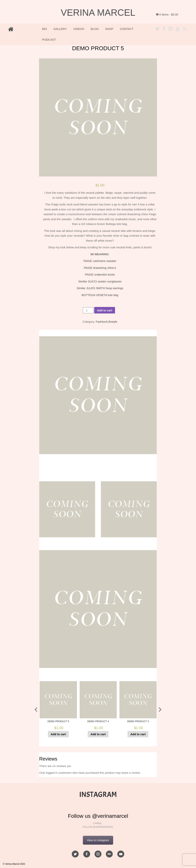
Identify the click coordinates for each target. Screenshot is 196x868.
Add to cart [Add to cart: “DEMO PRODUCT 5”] (58, 734)
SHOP (109, 29)
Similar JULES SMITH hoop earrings (100, 288)
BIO (45, 29)
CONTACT (127, 29)
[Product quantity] (88, 310)
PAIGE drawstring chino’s (100, 268)
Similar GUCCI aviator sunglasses (100, 281)
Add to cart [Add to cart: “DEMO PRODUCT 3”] (138, 734)
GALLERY (60, 29)
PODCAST (49, 40)
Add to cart (105, 310)
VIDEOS (79, 29)
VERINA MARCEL (98, 13)
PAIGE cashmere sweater (100, 261)
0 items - (167, 14)
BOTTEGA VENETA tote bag (100, 295)
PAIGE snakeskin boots (100, 274)
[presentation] (36, 710)
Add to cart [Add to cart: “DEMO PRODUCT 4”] (98, 734)
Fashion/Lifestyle (107, 322)
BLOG (95, 29)
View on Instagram (98, 840)
